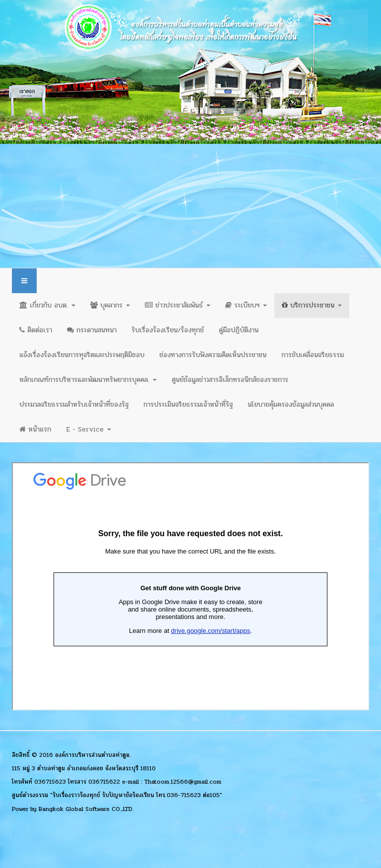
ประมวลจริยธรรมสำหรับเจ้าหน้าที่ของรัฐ (74, 404)
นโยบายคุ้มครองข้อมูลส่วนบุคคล (291, 404)
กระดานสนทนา (92, 330)
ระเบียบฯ (246, 305)
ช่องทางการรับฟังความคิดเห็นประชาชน (213, 355)
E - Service (89, 429)
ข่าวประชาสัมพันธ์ (178, 305)
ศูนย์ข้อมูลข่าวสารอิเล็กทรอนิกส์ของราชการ (230, 380)
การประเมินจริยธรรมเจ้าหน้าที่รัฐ (188, 404)
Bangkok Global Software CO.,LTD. (86, 809)
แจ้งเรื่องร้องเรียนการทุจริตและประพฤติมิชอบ (82, 355)
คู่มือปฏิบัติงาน (239, 330)
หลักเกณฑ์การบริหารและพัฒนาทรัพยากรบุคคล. (88, 380)
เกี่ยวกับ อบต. (47, 305)
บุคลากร (110, 305)
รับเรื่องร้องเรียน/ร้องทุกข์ (168, 330)
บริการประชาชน (312, 305)
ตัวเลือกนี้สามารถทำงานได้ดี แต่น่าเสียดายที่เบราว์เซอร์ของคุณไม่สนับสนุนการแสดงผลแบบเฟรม (190, 586)
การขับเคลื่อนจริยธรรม (313, 355)
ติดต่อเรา (36, 330)
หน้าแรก (35, 429)
